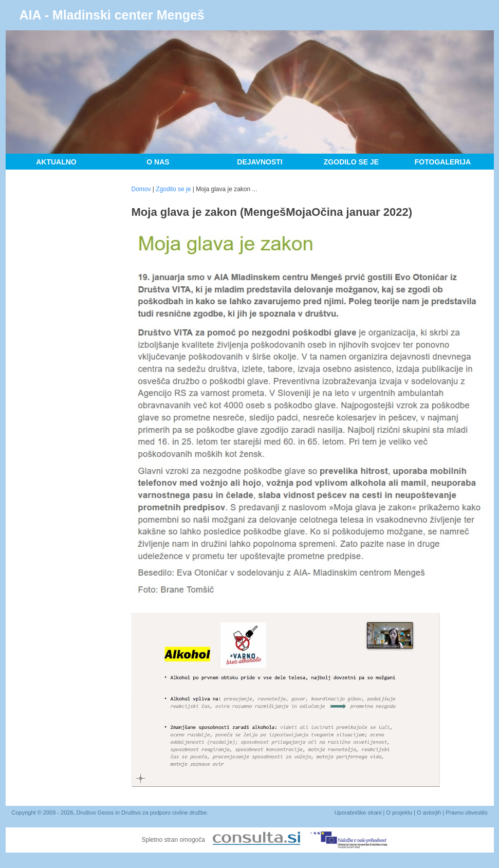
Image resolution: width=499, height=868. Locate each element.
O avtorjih (429, 812)
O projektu (399, 812)
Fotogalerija (443, 162)
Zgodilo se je (351, 162)
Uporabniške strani (358, 812)
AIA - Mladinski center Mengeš (112, 15)
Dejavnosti (260, 162)
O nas (158, 162)
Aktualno (56, 162)
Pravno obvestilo (466, 812)
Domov (141, 189)
